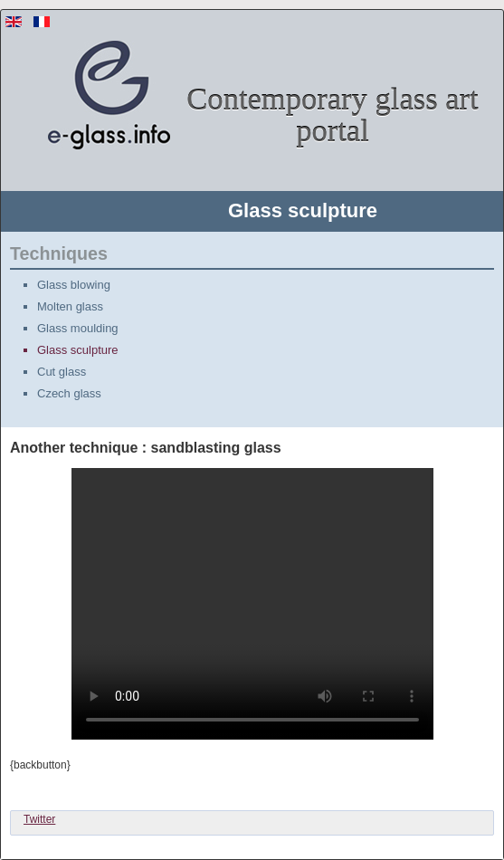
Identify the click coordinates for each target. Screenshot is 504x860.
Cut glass (62, 372)
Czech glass (69, 393)
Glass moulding (78, 328)
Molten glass (70, 306)
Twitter (39, 819)
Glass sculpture (78, 350)
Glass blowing (74, 285)
